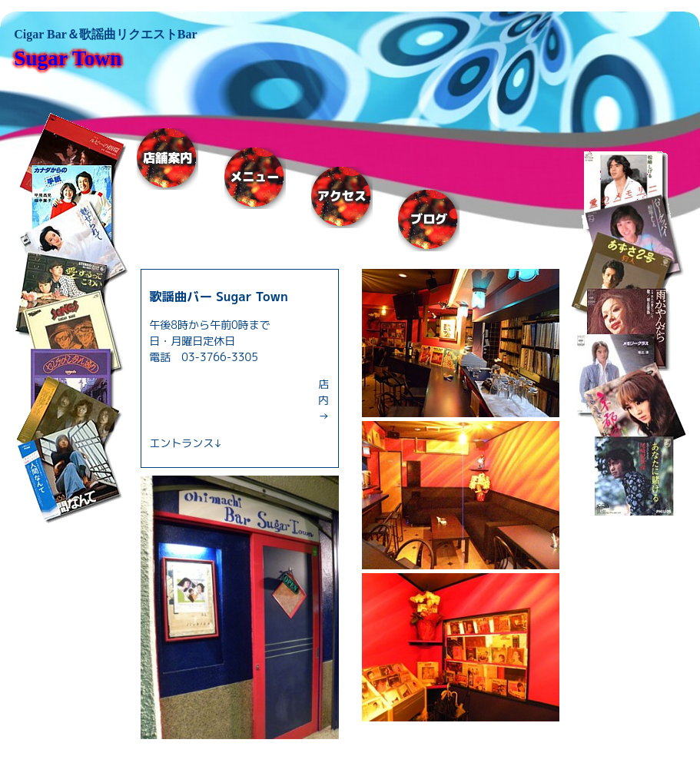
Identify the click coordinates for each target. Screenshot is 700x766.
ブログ (429, 219)
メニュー (255, 177)
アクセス (342, 196)
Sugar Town (68, 58)
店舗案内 (168, 158)
